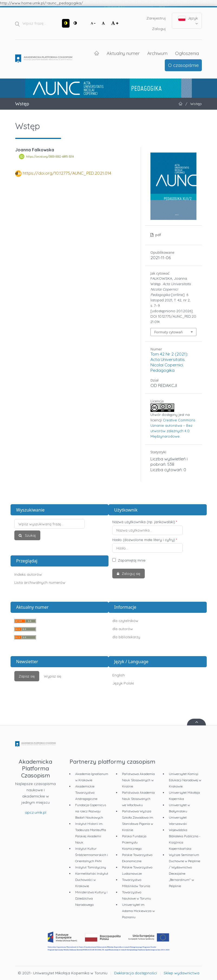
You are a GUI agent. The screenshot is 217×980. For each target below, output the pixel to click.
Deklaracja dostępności (136, 973)
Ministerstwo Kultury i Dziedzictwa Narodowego (91, 898)
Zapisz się (27, 676)
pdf (158, 235)
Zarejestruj (156, 18)
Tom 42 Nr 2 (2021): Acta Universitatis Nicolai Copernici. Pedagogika (169, 362)
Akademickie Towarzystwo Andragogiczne (86, 792)
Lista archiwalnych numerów (40, 582)
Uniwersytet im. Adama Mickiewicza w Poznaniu (138, 911)
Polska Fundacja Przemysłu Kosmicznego (134, 842)
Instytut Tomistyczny (91, 867)
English (119, 675)
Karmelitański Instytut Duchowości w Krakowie (92, 880)
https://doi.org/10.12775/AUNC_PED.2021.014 (67, 173)
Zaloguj (159, 29)
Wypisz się (52, 676)
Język (188, 21)
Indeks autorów (28, 574)
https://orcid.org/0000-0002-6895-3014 (50, 157)
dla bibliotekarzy (126, 637)
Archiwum (157, 53)
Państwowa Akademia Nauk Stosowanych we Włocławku (138, 799)
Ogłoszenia (187, 53)
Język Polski (123, 683)
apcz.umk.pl (36, 812)
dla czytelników (125, 621)
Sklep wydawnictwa (182, 973)
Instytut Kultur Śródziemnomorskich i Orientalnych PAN (92, 855)
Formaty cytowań (168, 332)
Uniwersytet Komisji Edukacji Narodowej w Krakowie (185, 780)
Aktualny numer (123, 53)
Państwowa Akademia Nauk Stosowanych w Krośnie (138, 780)
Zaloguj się (130, 574)
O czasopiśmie (183, 65)
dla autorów (123, 629)
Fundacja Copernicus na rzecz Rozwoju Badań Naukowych (91, 811)
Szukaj (30, 535)
